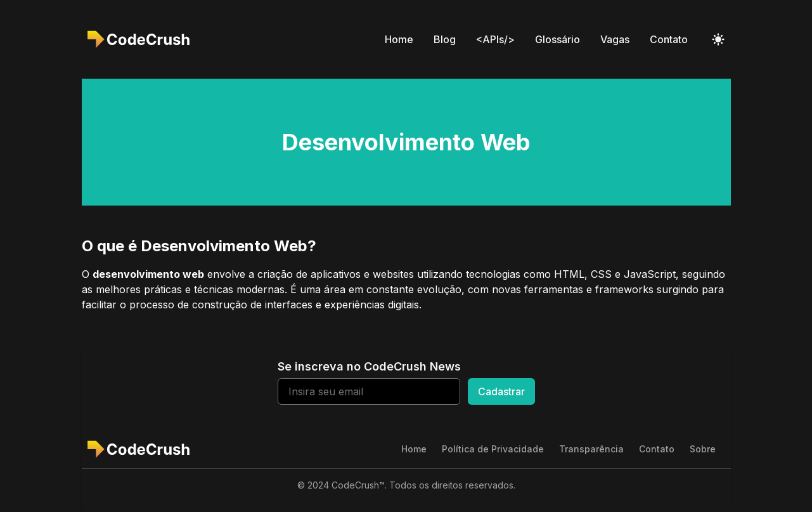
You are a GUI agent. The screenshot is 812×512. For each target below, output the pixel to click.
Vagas (615, 39)
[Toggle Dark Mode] (718, 39)
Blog (445, 39)
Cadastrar (501, 391)
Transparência (591, 449)
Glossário (557, 39)
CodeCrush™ (358, 485)
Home (399, 39)
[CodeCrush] (142, 39)
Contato (669, 39)
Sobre (703, 449)
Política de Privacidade (493, 449)
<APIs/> (495, 39)
